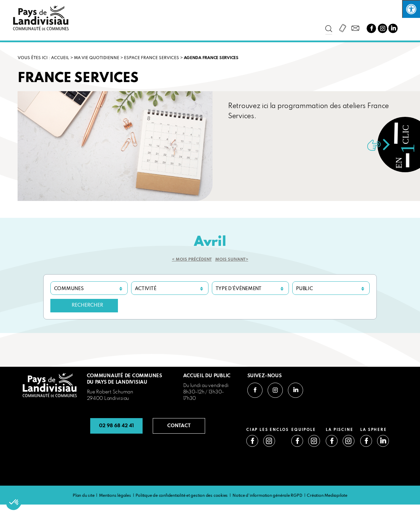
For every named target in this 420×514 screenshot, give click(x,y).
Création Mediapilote (327, 496)
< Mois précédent (192, 260)
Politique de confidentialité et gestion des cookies (182, 496)
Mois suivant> (232, 260)
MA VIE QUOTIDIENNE (97, 58)
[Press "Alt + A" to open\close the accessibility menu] (411, 9)
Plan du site (83, 496)
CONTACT (179, 426)
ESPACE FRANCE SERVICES (152, 58)
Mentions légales (115, 496)
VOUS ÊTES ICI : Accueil (43, 58)
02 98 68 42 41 (116, 426)
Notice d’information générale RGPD (267, 496)
